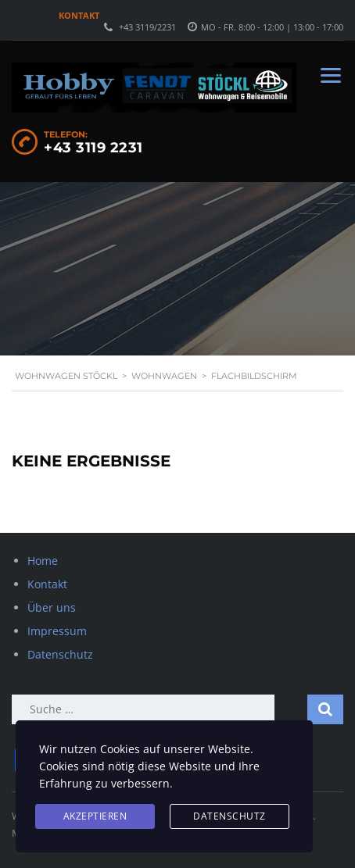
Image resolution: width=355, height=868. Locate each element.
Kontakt (79, 15)
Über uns (52, 607)
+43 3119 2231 (93, 148)
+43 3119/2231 (147, 27)
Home (43, 561)
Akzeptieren (95, 816)
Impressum (57, 631)
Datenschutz (60, 654)
